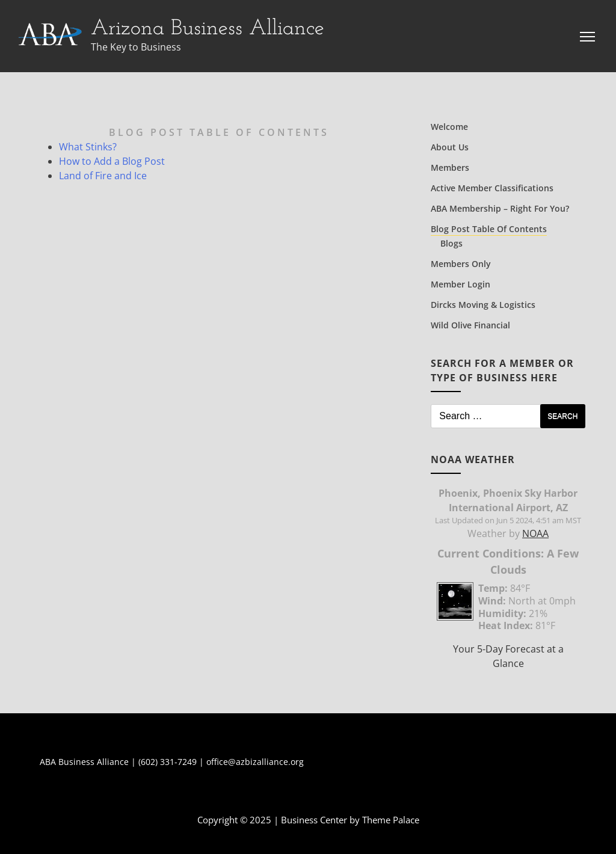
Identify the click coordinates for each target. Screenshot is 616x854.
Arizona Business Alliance (208, 29)
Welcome (449, 127)
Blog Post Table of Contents (489, 229)
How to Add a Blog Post (112, 161)
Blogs (451, 243)
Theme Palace (391, 820)
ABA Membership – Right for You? (500, 208)
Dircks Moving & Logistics (483, 305)
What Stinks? (88, 147)
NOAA (535, 533)
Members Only (461, 264)
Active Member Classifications (492, 188)
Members (450, 167)
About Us (450, 147)
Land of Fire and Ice (103, 176)
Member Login (460, 284)
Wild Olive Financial (470, 325)
